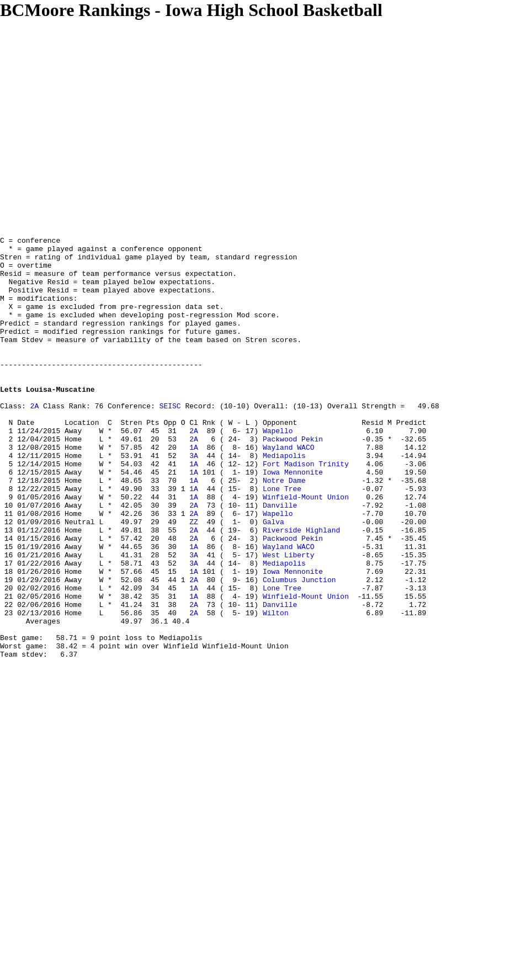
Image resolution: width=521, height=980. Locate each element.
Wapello (278, 470)
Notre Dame (284, 530)
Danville (280, 560)
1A (194, 490)
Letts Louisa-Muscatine (47, 420)
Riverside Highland (301, 589)
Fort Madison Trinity (306, 510)
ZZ (194, 579)
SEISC (170, 440)
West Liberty (289, 619)
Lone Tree (282, 540)
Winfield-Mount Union (306, 550)
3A (194, 500)
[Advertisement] (103, 124)
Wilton (276, 689)
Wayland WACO (289, 490)
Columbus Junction (299, 649)
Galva (273, 579)
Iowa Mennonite (293, 520)
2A (35, 440)
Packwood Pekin (293, 480)
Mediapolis (284, 500)
